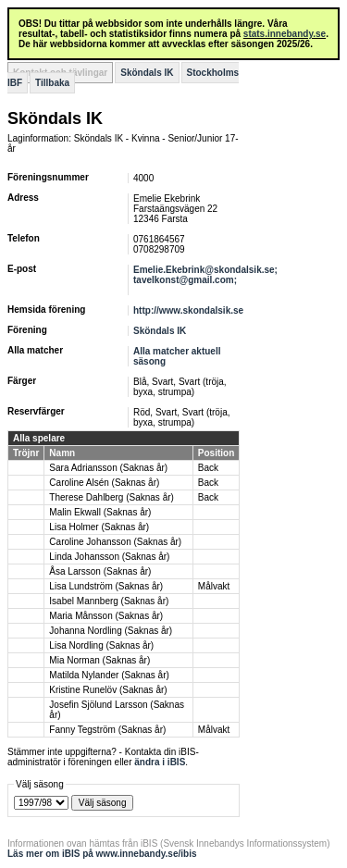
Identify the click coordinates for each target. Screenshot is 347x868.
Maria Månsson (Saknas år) (106, 616)
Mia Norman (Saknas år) (99, 660)
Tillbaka (52, 83)
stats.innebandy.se (285, 34)
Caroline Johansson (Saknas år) (115, 542)
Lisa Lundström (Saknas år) (106, 586)
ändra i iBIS (160, 762)
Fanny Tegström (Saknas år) (107, 730)
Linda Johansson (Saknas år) (109, 557)
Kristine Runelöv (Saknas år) (108, 690)
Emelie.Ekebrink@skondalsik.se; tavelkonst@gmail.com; (205, 275)
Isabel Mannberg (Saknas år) (109, 601)
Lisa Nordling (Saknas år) (101, 645)
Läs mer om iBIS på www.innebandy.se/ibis (102, 854)
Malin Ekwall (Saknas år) (100, 512)
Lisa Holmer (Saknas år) (99, 527)
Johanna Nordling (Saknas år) (111, 631)
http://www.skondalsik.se (188, 310)
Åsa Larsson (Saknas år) (100, 571)
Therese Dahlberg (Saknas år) (112, 497)
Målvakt (214, 586)
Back (208, 468)
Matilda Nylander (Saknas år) (109, 675)
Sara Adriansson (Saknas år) (108, 468)
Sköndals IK (147, 73)
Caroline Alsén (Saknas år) (104, 483)
